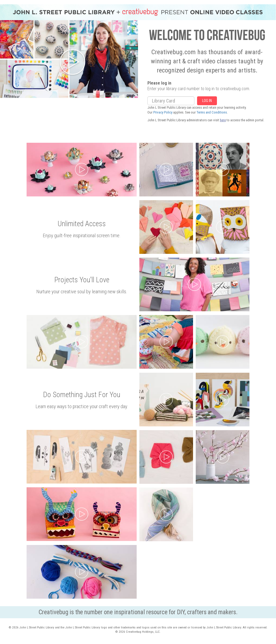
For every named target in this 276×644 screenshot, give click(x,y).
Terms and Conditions (212, 112)
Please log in (159, 83)
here (223, 120)
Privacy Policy (163, 112)
